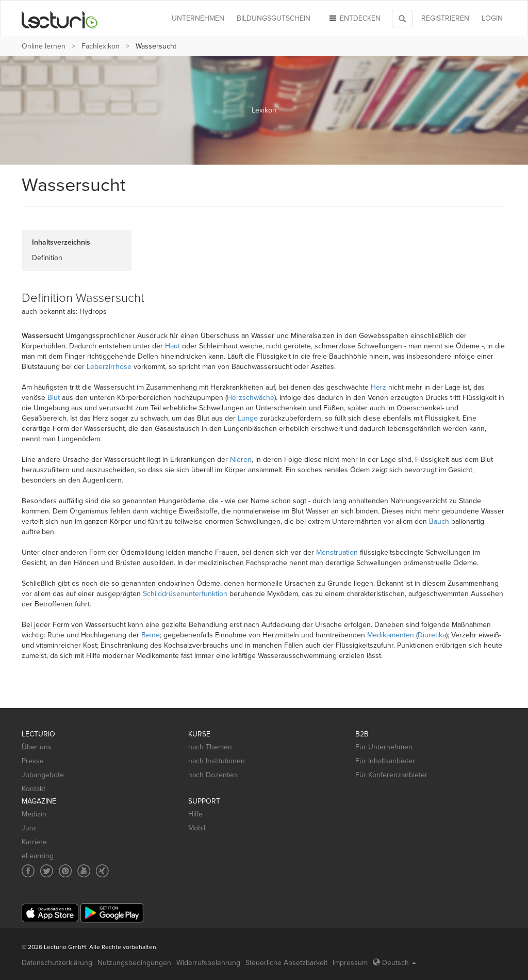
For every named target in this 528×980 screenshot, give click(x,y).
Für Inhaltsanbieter (385, 761)
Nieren (241, 460)
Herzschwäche (251, 398)
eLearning (38, 856)
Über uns (37, 747)
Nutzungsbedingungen (134, 963)
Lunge (248, 418)
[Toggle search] (402, 19)
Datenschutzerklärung (57, 963)
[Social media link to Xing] (102, 871)
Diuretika (432, 635)
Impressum (350, 963)
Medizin (34, 814)
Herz (378, 387)
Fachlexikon (101, 46)
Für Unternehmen (384, 747)
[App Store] (50, 913)
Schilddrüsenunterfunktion (185, 594)
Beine (151, 635)
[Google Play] (112, 913)
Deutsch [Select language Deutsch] (394, 963)
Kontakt (34, 789)
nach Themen (210, 747)
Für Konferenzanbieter (391, 775)
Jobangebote (43, 775)
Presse (33, 761)
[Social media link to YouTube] (84, 871)
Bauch (439, 521)
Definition (47, 258)
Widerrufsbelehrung (208, 963)
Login (492, 18)
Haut (172, 346)
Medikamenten (391, 635)
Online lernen (44, 46)
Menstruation (337, 552)
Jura (29, 828)
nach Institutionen (217, 761)
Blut (54, 398)
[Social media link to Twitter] (47, 871)
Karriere (34, 842)
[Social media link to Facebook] (28, 871)
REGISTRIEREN (445, 18)
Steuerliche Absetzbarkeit (286, 963)
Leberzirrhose (109, 367)
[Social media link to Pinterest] (65, 871)
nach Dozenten (213, 775)
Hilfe (195, 814)
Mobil (197, 828)
